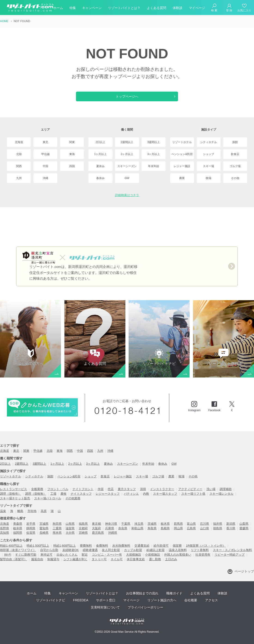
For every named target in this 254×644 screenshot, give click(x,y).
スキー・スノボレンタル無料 (232, 550)
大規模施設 (134, 555)
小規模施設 (153, 555)
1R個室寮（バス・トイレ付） (206, 546)
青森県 (18, 524)
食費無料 (102, 546)
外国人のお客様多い (178, 555)
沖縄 (45, 178)
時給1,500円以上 (38, 546)
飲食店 (235, 154)
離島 (20, 511)
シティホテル (209, 142)
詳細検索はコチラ (127, 195)
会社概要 (191, 600)
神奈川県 (111, 524)
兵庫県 (110, 528)
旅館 (235, 142)
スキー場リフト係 (193, 494)
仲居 (101, 489)
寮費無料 (86, 546)
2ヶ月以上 (127, 154)
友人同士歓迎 (111, 550)
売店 (111, 489)
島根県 (165, 528)
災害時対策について (105, 607)
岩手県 (31, 524)
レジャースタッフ (108, 494)
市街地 (32, 511)
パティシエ (131, 494)
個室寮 (177, 546)
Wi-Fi (8, 555)
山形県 (70, 524)
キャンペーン (92, 8)
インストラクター (162, 489)
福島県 (83, 524)
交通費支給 (142, 546)
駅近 (85, 555)
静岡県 (31, 528)
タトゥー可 (99, 559)
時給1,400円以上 (11, 546)
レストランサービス (14, 489)
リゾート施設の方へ (162, 600)
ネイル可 (117, 559)
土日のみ (171, 559)
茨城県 (152, 524)
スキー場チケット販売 (15, 498)
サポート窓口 (106, 600)
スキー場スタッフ (165, 494)
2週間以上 (127, 142)
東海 (72, 154)
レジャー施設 (182, 166)
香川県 (231, 528)
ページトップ (244, 571)
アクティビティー (190, 489)
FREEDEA (81, 600)
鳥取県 (152, 528)
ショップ (209, 154)
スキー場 (209, 166)
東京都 (96, 524)
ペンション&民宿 (182, 154)
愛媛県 (244, 528)
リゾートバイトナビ (51, 600)
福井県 (218, 524)
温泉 (3, 511)
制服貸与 (53, 559)
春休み (100, 178)
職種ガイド (174, 593)
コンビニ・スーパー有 (107, 555)
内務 (146, 494)
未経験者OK (71, 550)
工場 (53, 494)
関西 (19, 166)
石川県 (204, 524)
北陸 (19, 154)
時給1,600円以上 (65, 546)
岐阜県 (18, 528)
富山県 (191, 524)
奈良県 (123, 528)
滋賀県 (70, 528)
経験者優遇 (90, 550)
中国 (45, 166)
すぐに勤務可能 (26, 555)
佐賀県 (31, 533)
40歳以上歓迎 (155, 550)
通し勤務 (155, 559)
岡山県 (178, 528)
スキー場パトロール (48, 498)
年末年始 (154, 166)
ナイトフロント (83, 489)
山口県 (204, 528)
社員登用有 (203, 555)
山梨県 (244, 524)
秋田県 (57, 524)
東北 (45, 142)
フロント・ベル (58, 489)
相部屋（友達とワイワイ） (18, 550)
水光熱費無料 (121, 546)
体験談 (178, 8)
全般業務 (37, 489)
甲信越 (45, 154)
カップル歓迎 (133, 550)
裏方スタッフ (127, 489)
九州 (19, 178)
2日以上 (101, 142)
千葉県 (126, 524)
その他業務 (73, 498)
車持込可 (46, 555)
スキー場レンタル (221, 494)
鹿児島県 (98, 533)
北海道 (19, 142)
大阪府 (96, 528)
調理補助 (226, 489)
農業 (182, 178)
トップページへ (127, 96)
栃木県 (165, 524)
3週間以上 (154, 142)
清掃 (143, 489)
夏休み (100, 166)
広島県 (191, 528)
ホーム (58, 8)
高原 (44, 511)
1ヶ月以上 (101, 154)
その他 (235, 178)
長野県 (5, 528)
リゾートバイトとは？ (124, 8)
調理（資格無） (36, 494)
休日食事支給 (136, 559)
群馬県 (178, 524)
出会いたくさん (67, 555)
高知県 (5, 533)
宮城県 (44, 524)
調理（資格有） (11, 494)
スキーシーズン (127, 166)
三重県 (57, 528)
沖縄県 (113, 533)
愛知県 (44, 528)
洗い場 (211, 489)
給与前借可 (161, 546)
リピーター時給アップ (230, 555)
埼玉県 (139, 524)
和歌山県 (137, 528)
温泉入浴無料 (178, 550)
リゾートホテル (182, 142)
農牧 (63, 494)
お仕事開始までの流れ (142, 593)
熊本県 (57, 533)
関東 (72, 142)
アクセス (212, 600)
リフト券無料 (200, 550)
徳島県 (218, 528)
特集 (73, 8)
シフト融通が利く (76, 559)
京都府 (83, 528)
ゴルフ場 (235, 166)
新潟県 (231, 524)
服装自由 (37, 559)
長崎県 (44, 533)
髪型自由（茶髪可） (14, 559)
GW (127, 178)
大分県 (70, 533)
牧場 (209, 178)
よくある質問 (157, 8)
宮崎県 (83, 533)
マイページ (197, 8)
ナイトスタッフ (81, 494)
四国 (72, 166)
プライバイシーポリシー (145, 607)
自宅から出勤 (49, 550)
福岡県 (18, 533)
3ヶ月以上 (154, 154)
